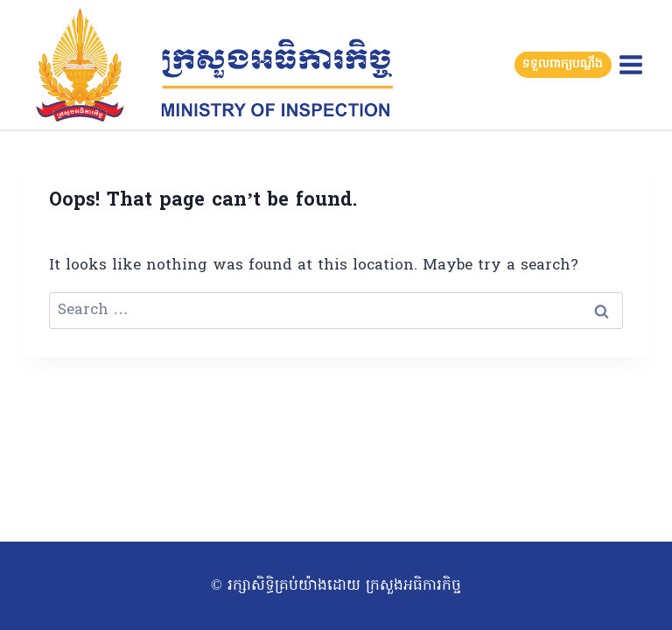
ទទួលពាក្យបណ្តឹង (563, 64)
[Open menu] (630, 64)
